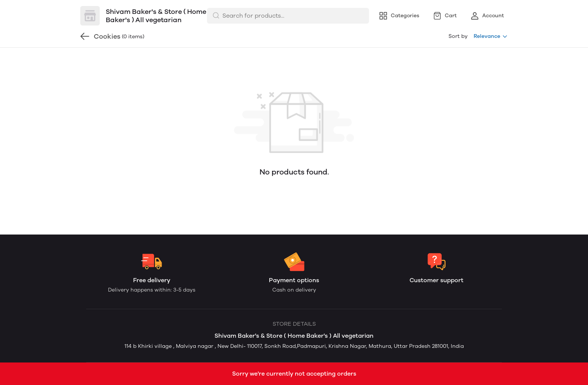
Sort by (458, 36)
